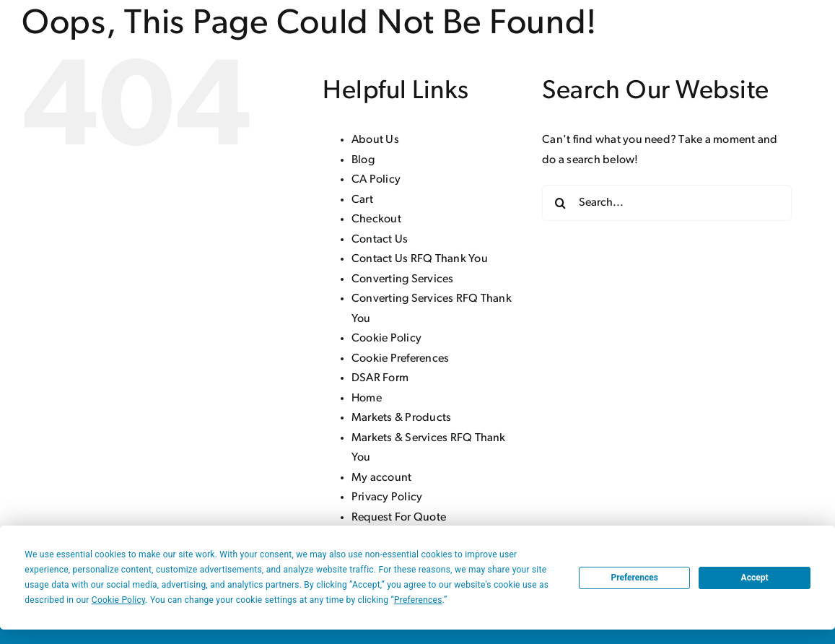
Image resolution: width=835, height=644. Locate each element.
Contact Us (380, 240)
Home (367, 399)
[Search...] (667, 203)
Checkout (376, 219)
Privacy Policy (387, 497)
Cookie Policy (386, 339)
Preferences (634, 578)
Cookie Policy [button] (118, 600)
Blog (363, 160)
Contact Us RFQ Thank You (420, 259)
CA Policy (376, 180)
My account (381, 478)
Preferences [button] (418, 600)
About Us (375, 140)
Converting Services (403, 279)
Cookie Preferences (400, 359)
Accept (755, 578)
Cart (362, 200)
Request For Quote (399, 518)
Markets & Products (401, 418)
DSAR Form (380, 378)
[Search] (560, 203)
